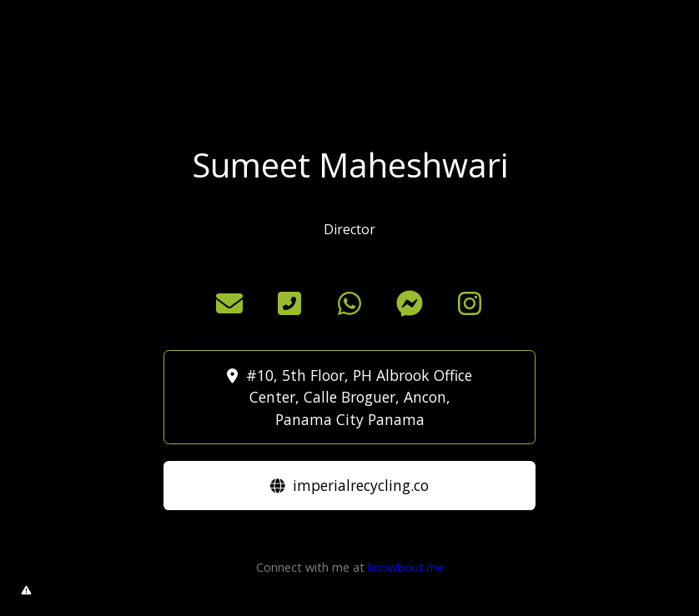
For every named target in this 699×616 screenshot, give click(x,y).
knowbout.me (406, 567)
